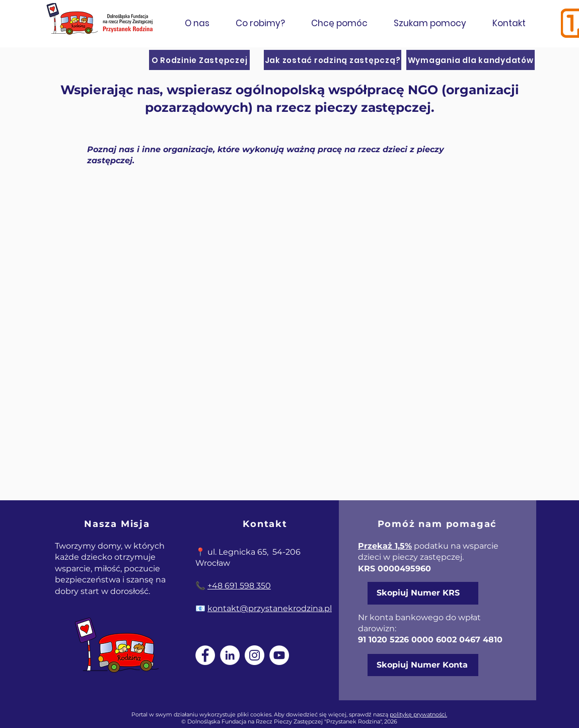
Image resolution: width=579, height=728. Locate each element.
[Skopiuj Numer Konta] (423, 665)
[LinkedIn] (230, 655)
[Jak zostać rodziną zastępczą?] (333, 60)
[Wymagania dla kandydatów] (471, 60)
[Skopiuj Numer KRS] (423, 593)
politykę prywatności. (418, 714)
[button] (197, 23)
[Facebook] (205, 655)
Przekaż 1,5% (385, 546)
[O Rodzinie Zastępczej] (199, 60)
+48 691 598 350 (239, 586)
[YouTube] (279, 655)
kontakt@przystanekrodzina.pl (270, 608)
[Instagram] (255, 655)
